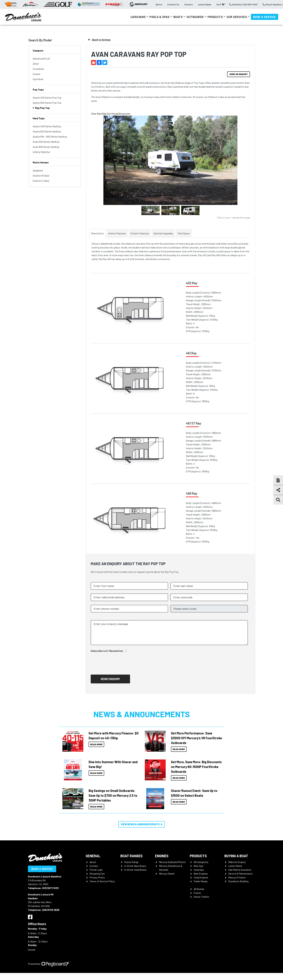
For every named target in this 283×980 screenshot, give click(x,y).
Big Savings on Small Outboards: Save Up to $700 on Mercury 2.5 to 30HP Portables (113, 795)
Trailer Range (200, 881)
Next (244, 163)
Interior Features (117, 233)
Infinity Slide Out (41, 152)
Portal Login (96, 870)
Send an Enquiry (239, 74)
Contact (94, 866)
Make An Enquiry (237, 862)
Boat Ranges (131, 856)
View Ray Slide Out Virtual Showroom (111, 114)
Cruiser (37, 74)
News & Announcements (142, 714)
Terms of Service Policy (102, 881)
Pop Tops (38, 89)
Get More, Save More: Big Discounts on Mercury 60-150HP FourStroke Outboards (196, 767)
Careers (189, 4)
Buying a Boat (236, 856)
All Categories (201, 862)
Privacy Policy (97, 877)
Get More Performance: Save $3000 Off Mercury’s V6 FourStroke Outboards (196, 738)
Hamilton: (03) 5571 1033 (243, 4)
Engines (162, 856)
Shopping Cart (97, 874)
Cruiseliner (38, 69)
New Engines (201, 874)
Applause (38, 170)
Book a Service (265, 17)
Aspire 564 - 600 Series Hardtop (50, 137)
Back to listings (99, 40)
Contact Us (173, 4)
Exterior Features (140, 233)
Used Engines (201, 877)
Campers (38, 50)
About (159, 4)
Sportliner (38, 79)
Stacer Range (131, 862)
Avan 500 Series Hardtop (46, 142)
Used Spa (199, 870)
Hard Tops (39, 118)
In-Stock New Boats (135, 866)
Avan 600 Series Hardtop (46, 147)
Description (98, 233)
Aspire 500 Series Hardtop (47, 131)
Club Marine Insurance (240, 870)
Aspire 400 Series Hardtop (47, 126)
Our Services (237, 17)
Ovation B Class (41, 176)
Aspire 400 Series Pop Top (47, 98)
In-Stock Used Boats (135, 870)
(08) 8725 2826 (51, 910)
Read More (96, 744)
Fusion (197, 893)
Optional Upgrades (163, 233)
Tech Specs (184, 233)
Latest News (205, 4)
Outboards (195, 17)
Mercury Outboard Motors (172, 862)
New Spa (198, 866)
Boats (178, 17)
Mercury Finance (237, 877)
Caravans (138, 17)
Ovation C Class (41, 181)
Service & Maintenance (240, 874)
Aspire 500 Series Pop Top (47, 103)
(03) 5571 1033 (50, 888)
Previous (97, 163)
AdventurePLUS (41, 59)
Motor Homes (41, 162)
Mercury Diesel (167, 874)
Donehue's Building (238, 881)
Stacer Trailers (201, 897)
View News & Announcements (142, 824)
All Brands (199, 889)
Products (215, 17)
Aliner (36, 64)
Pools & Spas (159, 17)
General (93, 856)
